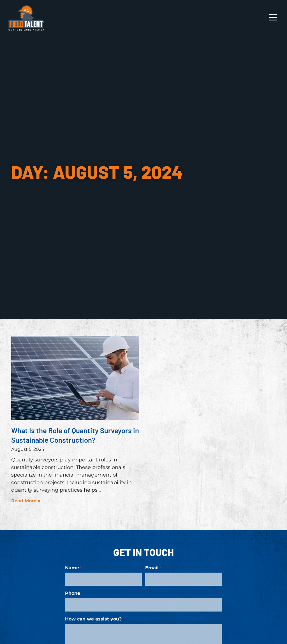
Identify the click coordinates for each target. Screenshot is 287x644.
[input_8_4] (184, 579)
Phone (73, 592)
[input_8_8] (103, 579)
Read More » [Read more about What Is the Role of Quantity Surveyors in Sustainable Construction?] (26, 501)
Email (153, 568)
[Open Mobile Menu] (273, 19)
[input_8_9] (143, 603)
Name (73, 568)
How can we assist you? (93, 617)
